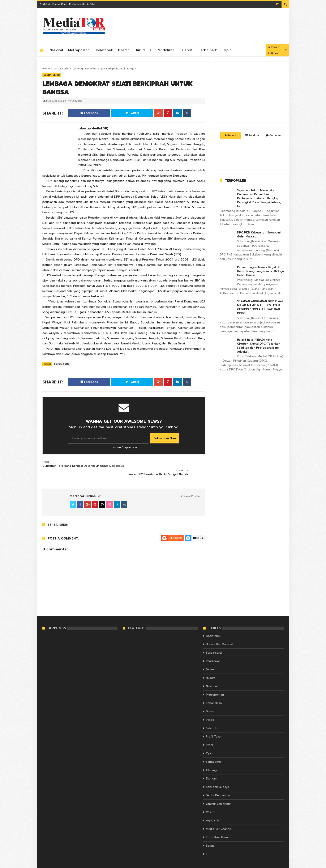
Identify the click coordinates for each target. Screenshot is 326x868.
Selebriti (186, 50)
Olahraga (212, 762)
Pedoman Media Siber (83, 4)
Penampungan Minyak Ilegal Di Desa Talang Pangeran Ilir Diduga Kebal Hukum (260, 271)
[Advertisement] (207, 26)
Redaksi (45, 4)
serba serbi (214, 754)
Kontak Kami (60, 4)
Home (46, 69)
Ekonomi (212, 770)
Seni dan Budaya (218, 779)
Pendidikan (166, 50)
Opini (228, 50)
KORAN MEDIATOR (54, 864)
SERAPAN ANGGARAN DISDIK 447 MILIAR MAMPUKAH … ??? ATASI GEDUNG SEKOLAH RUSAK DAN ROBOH (260, 307)
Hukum (140, 50)
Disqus (198, 530)
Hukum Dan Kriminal (219, 636)
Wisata (211, 804)
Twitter (132, 113)
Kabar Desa (214, 695)
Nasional (56, 50)
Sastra (210, 837)
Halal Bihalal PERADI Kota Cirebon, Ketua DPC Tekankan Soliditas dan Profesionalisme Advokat (259, 346)
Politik (210, 712)
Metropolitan (79, 50)
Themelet (278, 864)
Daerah (124, 50)
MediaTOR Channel (219, 821)
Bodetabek (104, 50)
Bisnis (210, 703)
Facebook (89, 113)
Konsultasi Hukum (218, 829)
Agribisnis (213, 812)
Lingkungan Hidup (218, 796)
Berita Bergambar (218, 787)
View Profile (190, 488)
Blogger (176, 530)
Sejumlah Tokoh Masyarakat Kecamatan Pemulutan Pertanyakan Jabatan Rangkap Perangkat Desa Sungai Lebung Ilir (259, 198)
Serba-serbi (209, 50)
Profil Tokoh (214, 728)
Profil (209, 737)
